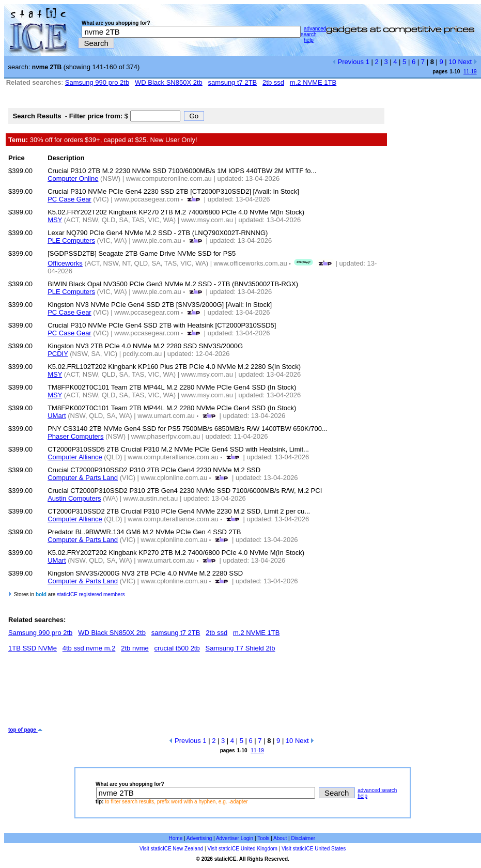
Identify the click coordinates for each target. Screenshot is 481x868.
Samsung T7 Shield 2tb (240, 648)
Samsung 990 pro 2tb (97, 82)
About (280, 838)
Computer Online (73, 179)
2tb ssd (273, 82)
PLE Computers (71, 241)
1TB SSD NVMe (33, 648)
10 (452, 62)
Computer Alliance (75, 457)
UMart (57, 416)
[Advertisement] (196, 693)
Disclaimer (303, 838)
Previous (348, 62)
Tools (263, 838)
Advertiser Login (235, 838)
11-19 (470, 72)
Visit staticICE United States (314, 849)
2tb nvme (135, 648)
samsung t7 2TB (233, 82)
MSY (55, 220)
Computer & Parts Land (83, 478)
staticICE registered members (91, 594)
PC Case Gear (69, 199)
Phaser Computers (75, 436)
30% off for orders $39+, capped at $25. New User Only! (103, 140)
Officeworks (65, 263)
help (309, 40)
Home (176, 838)
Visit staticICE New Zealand (171, 849)
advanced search (313, 32)
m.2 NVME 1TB (313, 82)
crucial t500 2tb (177, 648)
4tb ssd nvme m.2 (89, 648)
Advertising (199, 838)
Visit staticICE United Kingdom (242, 849)
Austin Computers (74, 498)
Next (467, 62)
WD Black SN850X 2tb (169, 82)
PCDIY (58, 354)
